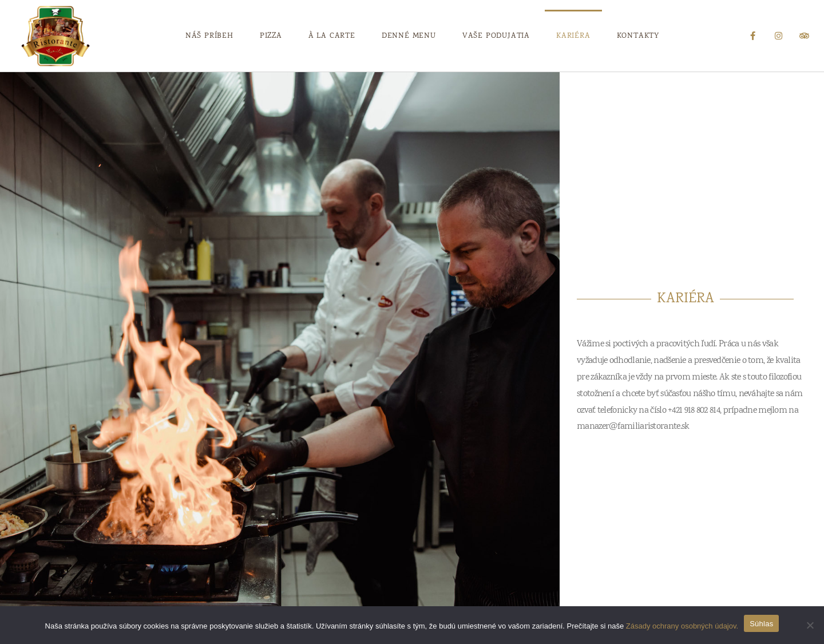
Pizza (271, 36)
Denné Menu (409, 36)
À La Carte (332, 36)
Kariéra (573, 36)
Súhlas (761, 624)
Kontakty (638, 36)
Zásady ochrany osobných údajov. (682, 626)
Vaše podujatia (496, 36)
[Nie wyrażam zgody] (810, 625)
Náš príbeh (209, 36)
